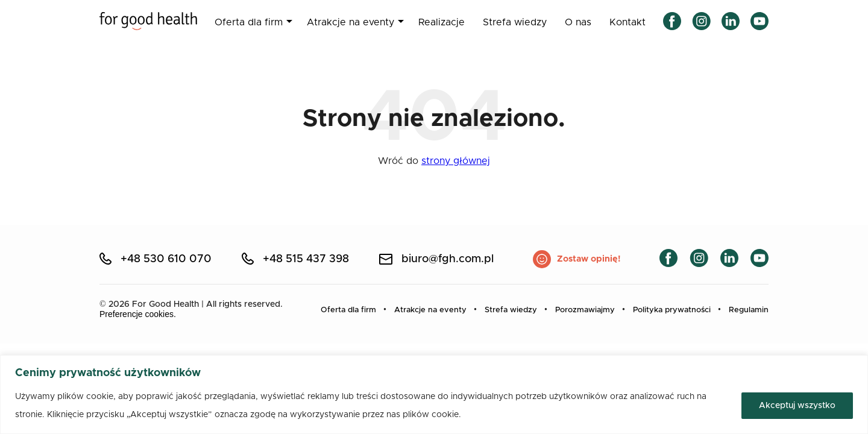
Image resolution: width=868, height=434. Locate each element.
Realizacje (442, 22)
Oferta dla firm (249, 22)
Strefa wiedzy (515, 22)
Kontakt (627, 22)
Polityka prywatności (672, 310)
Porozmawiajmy (585, 310)
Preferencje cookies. (138, 314)
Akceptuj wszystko (797, 406)
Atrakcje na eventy (351, 22)
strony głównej (456, 161)
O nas (578, 22)
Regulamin (749, 310)
